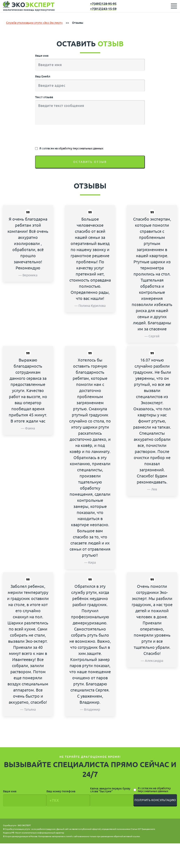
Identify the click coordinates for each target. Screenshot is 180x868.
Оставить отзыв (90, 162)
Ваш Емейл (43, 77)
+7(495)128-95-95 (103, 4)
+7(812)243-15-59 (103, 9)
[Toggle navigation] (174, 6)
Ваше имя (42, 56)
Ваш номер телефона (61, 792)
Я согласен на (71, 149)
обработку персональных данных (81, 149)
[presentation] (66, 136)
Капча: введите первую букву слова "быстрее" (110, 790)
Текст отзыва (44, 97)
